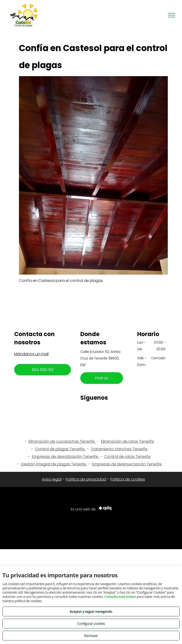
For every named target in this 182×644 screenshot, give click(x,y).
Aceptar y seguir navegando (91, 611)
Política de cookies (128, 479)
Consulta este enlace (120, 597)
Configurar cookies (91, 624)
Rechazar (91, 636)
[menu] (172, 15)
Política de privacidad (86, 479)
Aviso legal (52, 479)
